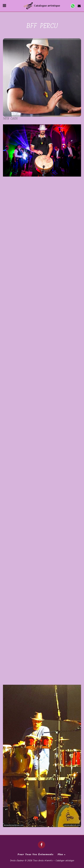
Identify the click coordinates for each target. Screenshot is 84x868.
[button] (4, 6)
